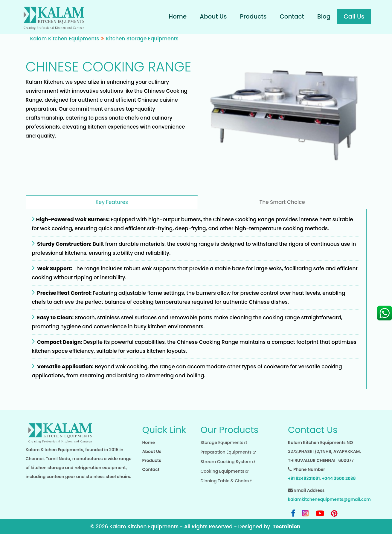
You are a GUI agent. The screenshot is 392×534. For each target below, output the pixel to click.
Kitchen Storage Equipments (142, 39)
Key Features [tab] (112, 202)
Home (178, 16)
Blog (324, 16)
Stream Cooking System (228, 462)
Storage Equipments (224, 443)
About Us (213, 16)
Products (253, 16)
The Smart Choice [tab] (282, 202)
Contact (292, 16)
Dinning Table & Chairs (226, 481)
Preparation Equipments (228, 452)
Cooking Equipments (225, 471)
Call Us (354, 16)
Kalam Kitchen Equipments (65, 39)
